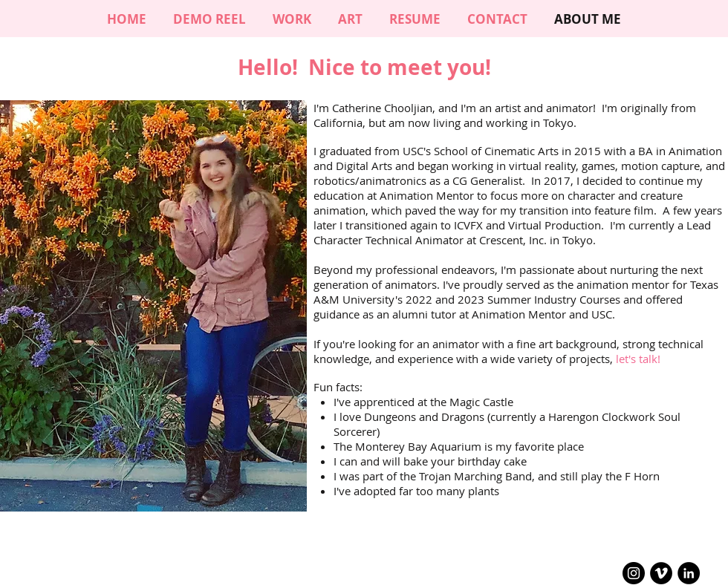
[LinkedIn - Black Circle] (689, 573)
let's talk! (638, 359)
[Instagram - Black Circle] (634, 573)
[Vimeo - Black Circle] (661, 573)
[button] (350, 19)
